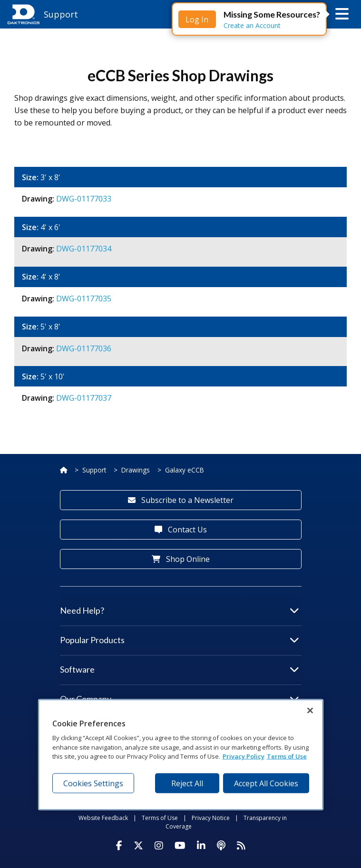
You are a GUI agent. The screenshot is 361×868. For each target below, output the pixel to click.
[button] (342, 14)
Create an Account (252, 25)
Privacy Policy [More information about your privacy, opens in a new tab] (244, 756)
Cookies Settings (93, 783)
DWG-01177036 (84, 348)
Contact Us (181, 530)
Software (180, 669)
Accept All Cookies (266, 783)
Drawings (136, 470)
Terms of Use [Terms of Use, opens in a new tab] (287, 756)
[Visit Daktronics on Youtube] (180, 846)
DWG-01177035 (84, 299)
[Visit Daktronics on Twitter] (138, 846)
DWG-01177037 (84, 398)
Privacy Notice (211, 818)
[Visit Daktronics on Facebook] (119, 846)
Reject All (187, 783)
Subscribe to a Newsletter (181, 500)
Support (94, 470)
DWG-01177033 (84, 199)
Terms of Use (160, 818)
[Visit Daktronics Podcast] (221, 846)
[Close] (310, 710)
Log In (197, 19)
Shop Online (181, 559)
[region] (181, 754)
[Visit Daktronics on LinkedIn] (201, 846)
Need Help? (180, 610)
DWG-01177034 (84, 249)
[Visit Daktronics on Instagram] (159, 846)
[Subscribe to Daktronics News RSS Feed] (241, 846)
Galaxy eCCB (185, 470)
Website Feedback (103, 818)
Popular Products (180, 640)
